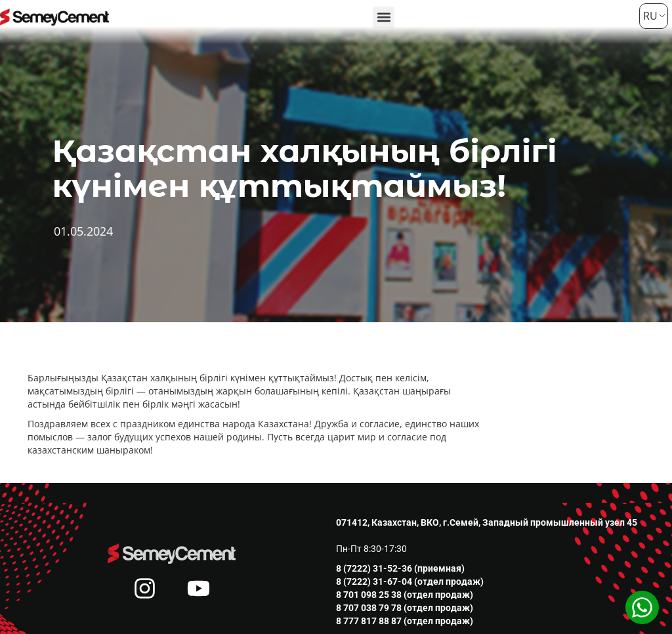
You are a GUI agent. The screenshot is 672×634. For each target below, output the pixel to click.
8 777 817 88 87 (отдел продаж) (405, 621)
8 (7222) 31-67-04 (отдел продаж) (410, 581)
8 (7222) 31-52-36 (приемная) (400, 568)
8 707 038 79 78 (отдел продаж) (405, 608)
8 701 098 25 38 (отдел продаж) (405, 595)
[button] (384, 17)
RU (649, 16)
